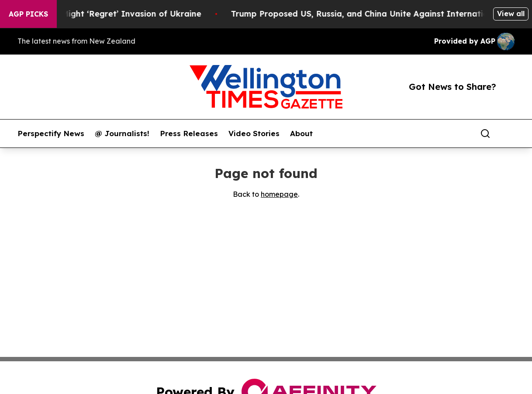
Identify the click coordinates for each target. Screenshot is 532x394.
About (301, 134)
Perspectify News (51, 134)
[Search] (485, 134)
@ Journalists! (122, 134)
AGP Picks (28, 14)
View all (511, 14)
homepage (279, 194)
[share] (508, 134)
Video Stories (254, 134)
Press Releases (189, 134)
